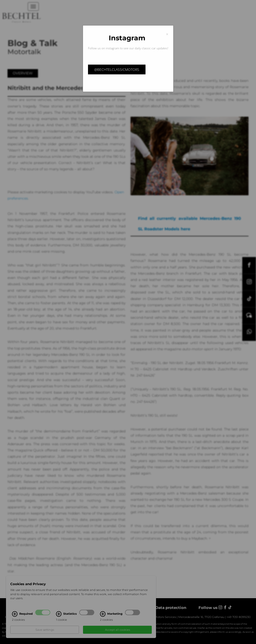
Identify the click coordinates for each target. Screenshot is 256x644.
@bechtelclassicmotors (117, 69)
